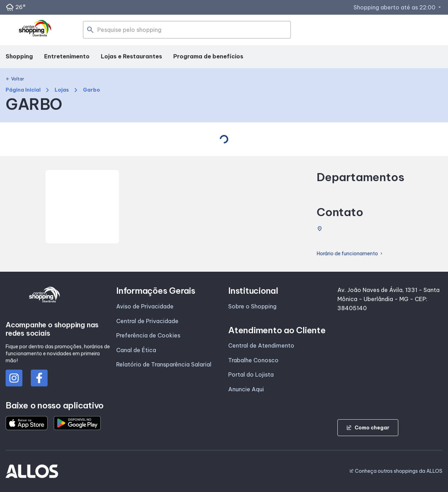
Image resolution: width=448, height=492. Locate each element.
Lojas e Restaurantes (131, 56)
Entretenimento (67, 56)
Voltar (15, 79)
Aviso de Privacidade (145, 306)
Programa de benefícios (208, 56)
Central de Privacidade (147, 321)
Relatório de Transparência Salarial (164, 364)
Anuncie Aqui (246, 389)
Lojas (62, 90)
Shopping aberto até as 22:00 (398, 7)
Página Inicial (23, 90)
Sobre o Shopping (252, 306)
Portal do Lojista (251, 375)
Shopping (19, 56)
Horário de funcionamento (350, 254)
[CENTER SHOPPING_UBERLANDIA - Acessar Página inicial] (35, 30)
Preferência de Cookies (148, 335)
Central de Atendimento (261, 345)
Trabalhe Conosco (253, 360)
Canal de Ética (136, 350)
